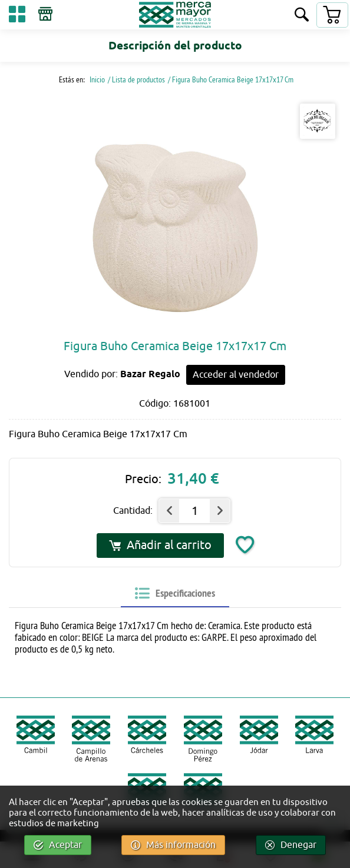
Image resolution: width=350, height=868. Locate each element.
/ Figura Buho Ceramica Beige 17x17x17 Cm (231, 79)
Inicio (96, 79)
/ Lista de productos (136, 79)
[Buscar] (302, 16)
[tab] (175, 593)
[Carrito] (332, 15)
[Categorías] (17, 16)
